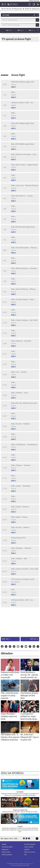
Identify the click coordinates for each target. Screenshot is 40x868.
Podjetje (4, 844)
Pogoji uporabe (6, 852)
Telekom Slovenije (34, 1)
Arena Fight (18, 75)
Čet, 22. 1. (34, 639)
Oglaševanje (5, 849)
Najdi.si (6, 839)
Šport (9, 9)
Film (4, 9)
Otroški (26, 9)
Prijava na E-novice (30, 852)
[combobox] (3, 15)
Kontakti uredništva (30, 844)
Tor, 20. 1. (6, 639)
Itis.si (11, 839)
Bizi (2, 839)
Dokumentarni (17, 9)
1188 (15, 839)
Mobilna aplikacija (7, 855)
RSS (25, 855)
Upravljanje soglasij (7, 847)
